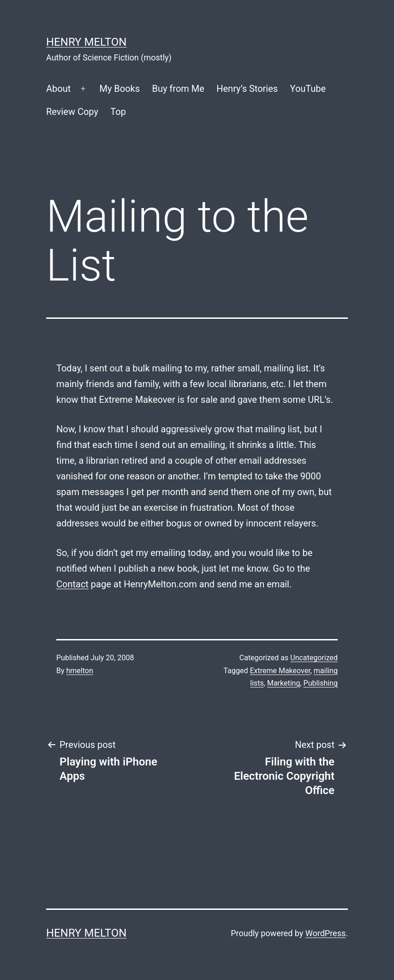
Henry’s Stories (247, 89)
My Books (119, 89)
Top (118, 112)
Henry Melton (86, 42)
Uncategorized (314, 658)
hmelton (80, 671)
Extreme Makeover (280, 671)
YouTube (308, 89)
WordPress (325, 933)
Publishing (321, 683)
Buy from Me (178, 89)
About (58, 89)
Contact (72, 584)
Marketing (284, 683)
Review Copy (72, 112)
